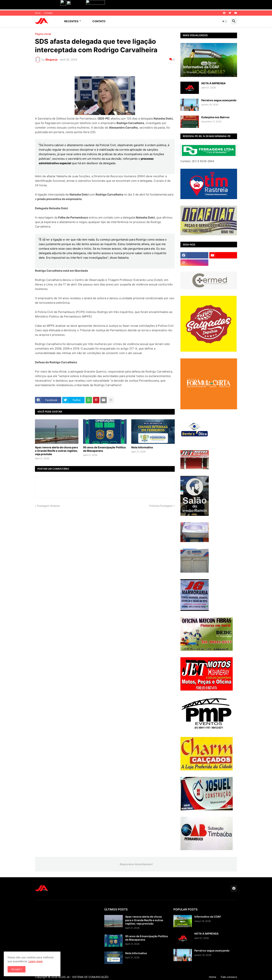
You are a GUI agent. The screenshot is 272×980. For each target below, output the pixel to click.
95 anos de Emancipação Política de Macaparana (104, 449)
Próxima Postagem (161, 506)
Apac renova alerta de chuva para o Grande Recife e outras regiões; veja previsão (56, 451)
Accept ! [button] (17, 969)
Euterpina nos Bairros (215, 117)
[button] (225, 21)
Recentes (71, 21)
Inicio (38, 13)
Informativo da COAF (208, 917)
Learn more (36, 961)
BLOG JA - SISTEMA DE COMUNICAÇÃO (83, 977)
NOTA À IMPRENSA (213, 83)
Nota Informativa (142, 447)
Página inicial (43, 34)
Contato (48, 13)
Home (212, 977)
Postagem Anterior (48, 506)
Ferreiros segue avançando (219, 100)
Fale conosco (229, 977)
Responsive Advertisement (136, 864)
